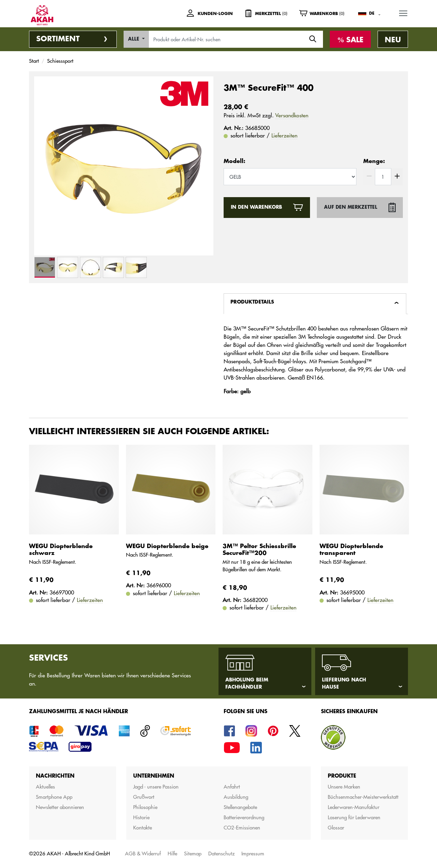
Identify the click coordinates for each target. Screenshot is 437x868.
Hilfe (172, 854)
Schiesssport (60, 61)
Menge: (374, 161)
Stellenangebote (240, 807)
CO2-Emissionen (242, 828)
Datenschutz (221, 854)
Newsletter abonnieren (60, 807)
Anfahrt (232, 787)
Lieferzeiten (284, 135)
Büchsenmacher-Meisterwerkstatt (363, 797)
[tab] (315, 304)
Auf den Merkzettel (351, 207)
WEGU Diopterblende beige (167, 546)
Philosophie (145, 807)
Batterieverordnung (244, 817)
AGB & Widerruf (143, 854)
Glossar (336, 828)
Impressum (253, 854)
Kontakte (143, 828)
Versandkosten (292, 115)
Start (34, 61)
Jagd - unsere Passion (156, 787)
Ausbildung (236, 797)
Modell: (234, 161)
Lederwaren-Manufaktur (354, 807)
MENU (404, 12)
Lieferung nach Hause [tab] (344, 683)
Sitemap (193, 854)
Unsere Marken (344, 787)
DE (372, 13)
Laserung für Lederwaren (354, 817)
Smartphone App (54, 797)
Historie (141, 817)
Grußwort (144, 797)
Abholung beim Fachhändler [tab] (247, 683)
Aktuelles (45, 787)
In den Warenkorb (256, 207)
